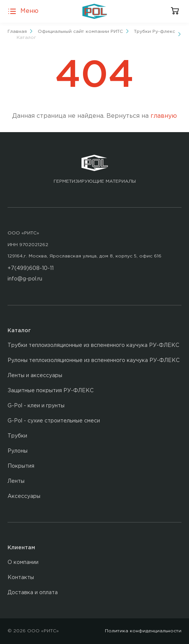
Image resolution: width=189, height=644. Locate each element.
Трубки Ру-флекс (154, 32)
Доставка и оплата (33, 593)
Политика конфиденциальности (143, 631)
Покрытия (21, 466)
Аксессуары (24, 496)
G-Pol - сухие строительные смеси (54, 421)
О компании (23, 562)
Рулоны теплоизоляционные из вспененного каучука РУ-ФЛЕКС (94, 361)
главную (164, 116)
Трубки (17, 436)
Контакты (21, 578)
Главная (17, 32)
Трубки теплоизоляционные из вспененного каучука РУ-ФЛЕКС (93, 345)
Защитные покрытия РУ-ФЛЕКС (51, 391)
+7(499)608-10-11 (31, 268)
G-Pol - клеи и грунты (36, 406)
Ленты (16, 481)
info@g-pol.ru (25, 279)
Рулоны (18, 451)
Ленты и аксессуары (35, 376)
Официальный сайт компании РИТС (80, 32)
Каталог (26, 38)
